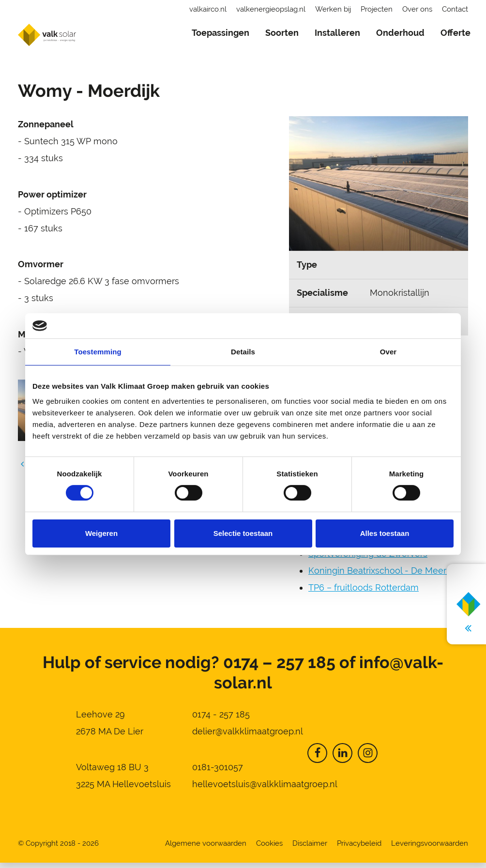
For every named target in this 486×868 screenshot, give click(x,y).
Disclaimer (310, 849)
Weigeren (101, 533)
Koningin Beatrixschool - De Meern (380, 576)
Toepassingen (220, 33)
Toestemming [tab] (98, 352)
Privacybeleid (359, 849)
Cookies (269, 849)
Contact (455, 9)
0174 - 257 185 (221, 720)
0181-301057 (218, 773)
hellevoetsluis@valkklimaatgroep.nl (265, 789)
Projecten (377, 9)
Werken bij (333, 9)
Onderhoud (400, 33)
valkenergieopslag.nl (271, 9)
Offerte (456, 33)
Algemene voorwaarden (206, 849)
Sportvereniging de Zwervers (368, 559)
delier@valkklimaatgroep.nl (248, 737)
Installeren (337, 33)
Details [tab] (243, 352)
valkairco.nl (208, 9)
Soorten (282, 33)
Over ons (417, 9)
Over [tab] (388, 352)
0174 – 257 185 (279, 668)
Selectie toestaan (243, 533)
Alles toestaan (385, 533)
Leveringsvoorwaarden (430, 849)
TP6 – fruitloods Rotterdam (364, 593)
